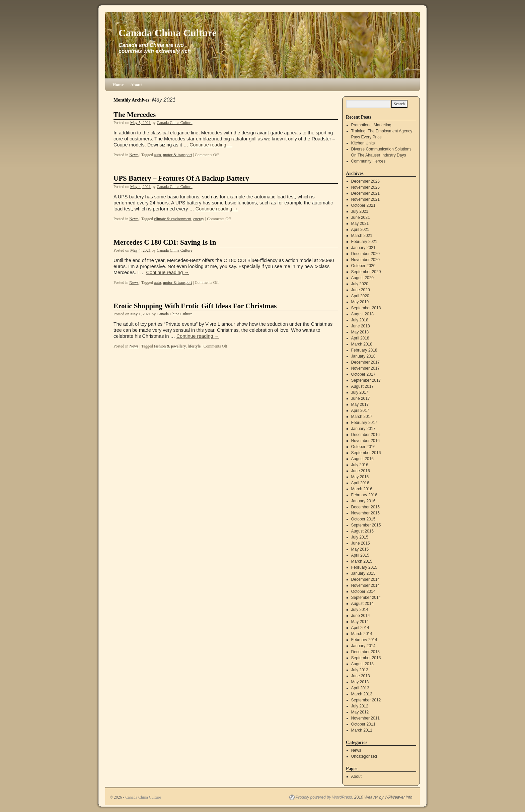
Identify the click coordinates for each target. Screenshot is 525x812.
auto (158, 155)
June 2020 (361, 290)
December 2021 (365, 193)
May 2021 (360, 224)
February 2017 (364, 423)
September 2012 (366, 700)
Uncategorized (364, 756)
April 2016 (360, 483)
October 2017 (363, 374)
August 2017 (362, 386)
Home (118, 85)
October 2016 (363, 447)
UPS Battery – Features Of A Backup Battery (181, 178)
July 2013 (360, 670)
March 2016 (362, 489)
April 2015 (360, 555)
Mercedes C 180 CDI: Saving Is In (165, 242)
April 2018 (360, 338)
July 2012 (360, 706)
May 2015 (360, 549)
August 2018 (362, 314)
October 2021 (363, 205)
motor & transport (178, 155)
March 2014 (362, 634)
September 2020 (366, 272)
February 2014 (364, 640)
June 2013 (361, 676)
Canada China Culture (168, 33)
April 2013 (360, 688)
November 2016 (365, 441)
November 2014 (365, 585)
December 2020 (365, 254)
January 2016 (363, 501)
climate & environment (173, 219)
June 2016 (361, 471)
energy (199, 219)
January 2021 (363, 248)
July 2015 (360, 537)
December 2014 (365, 579)
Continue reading (211, 145)
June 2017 (361, 398)
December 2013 (365, 652)
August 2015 (362, 531)
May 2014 (360, 622)
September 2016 (366, 453)
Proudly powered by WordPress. (324, 797)
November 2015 (365, 513)
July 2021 (360, 211)
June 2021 (361, 217)
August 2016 (362, 459)
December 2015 (365, 507)
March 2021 (362, 236)
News (134, 155)
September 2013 (366, 658)
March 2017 (362, 417)
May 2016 (360, 477)
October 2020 (363, 266)
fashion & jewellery (170, 346)
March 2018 (362, 344)
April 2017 (360, 411)
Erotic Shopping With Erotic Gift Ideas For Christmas (195, 306)
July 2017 (360, 392)
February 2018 (364, 350)
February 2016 (364, 495)
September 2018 (366, 308)
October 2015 (363, 519)
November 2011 (365, 718)
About (136, 85)
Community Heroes (368, 161)
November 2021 (365, 199)
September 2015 (366, 525)
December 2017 (365, 362)
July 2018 (360, 320)
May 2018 (360, 332)
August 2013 (362, 664)
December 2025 (365, 181)
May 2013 (360, 682)
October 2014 (363, 591)
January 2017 (363, 429)
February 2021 (364, 242)
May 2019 (360, 302)
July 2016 (360, 465)
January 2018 (363, 356)
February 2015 (364, 567)
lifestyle (194, 346)
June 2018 (361, 326)
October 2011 (363, 724)
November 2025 (365, 187)
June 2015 (361, 543)
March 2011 (362, 730)
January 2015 (363, 573)
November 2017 (365, 368)
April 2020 (360, 296)
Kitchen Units (363, 143)
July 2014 (360, 610)
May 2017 (360, 404)
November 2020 (365, 260)
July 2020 (360, 284)
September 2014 (366, 598)
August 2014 (362, 604)
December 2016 (365, 435)
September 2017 (366, 380)
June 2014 (361, 616)
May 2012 (360, 712)
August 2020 (362, 278)
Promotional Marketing (371, 125)
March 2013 (362, 694)
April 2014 (360, 628)
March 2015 (362, 561)
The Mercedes (135, 115)
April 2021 (360, 230)
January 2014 (363, 646)
